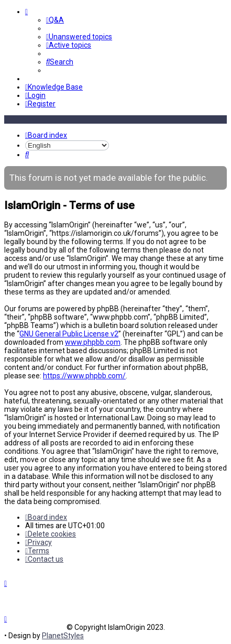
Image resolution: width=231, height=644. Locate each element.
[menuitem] (55, 20)
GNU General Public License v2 (69, 334)
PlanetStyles (63, 636)
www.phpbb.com (93, 342)
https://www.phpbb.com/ (84, 376)
